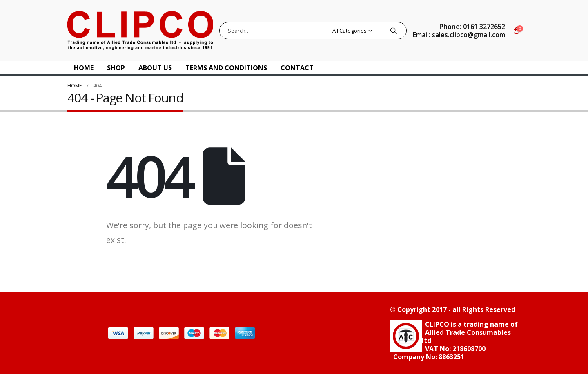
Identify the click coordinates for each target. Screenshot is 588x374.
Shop (116, 68)
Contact (297, 68)
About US (155, 68)
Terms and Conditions (226, 68)
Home (84, 68)
